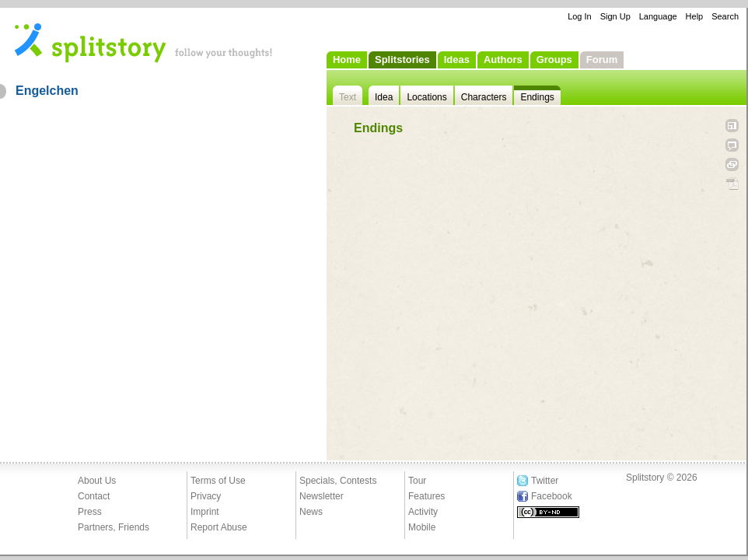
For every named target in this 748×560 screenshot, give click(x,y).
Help (695, 16)
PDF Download (732, 184)
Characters (484, 97)
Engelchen (47, 91)
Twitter (545, 481)
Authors (503, 59)
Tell (732, 145)
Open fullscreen (732, 126)
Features (426, 496)
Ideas (457, 59)
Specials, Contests (338, 481)
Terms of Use (218, 481)
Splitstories (402, 59)
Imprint (205, 512)
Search (725, 16)
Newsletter (322, 496)
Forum (602, 59)
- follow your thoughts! (144, 42)
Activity (423, 512)
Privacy (206, 496)
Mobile (422, 527)
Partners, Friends (114, 527)
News (311, 512)
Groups (554, 59)
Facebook (552, 496)
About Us (97, 481)
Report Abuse (219, 527)
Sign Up (615, 16)
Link (732, 164)
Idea (384, 97)
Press (90, 512)
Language (658, 16)
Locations (426, 97)
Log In (580, 16)
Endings (537, 97)
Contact (94, 496)
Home (347, 59)
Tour (417, 481)
